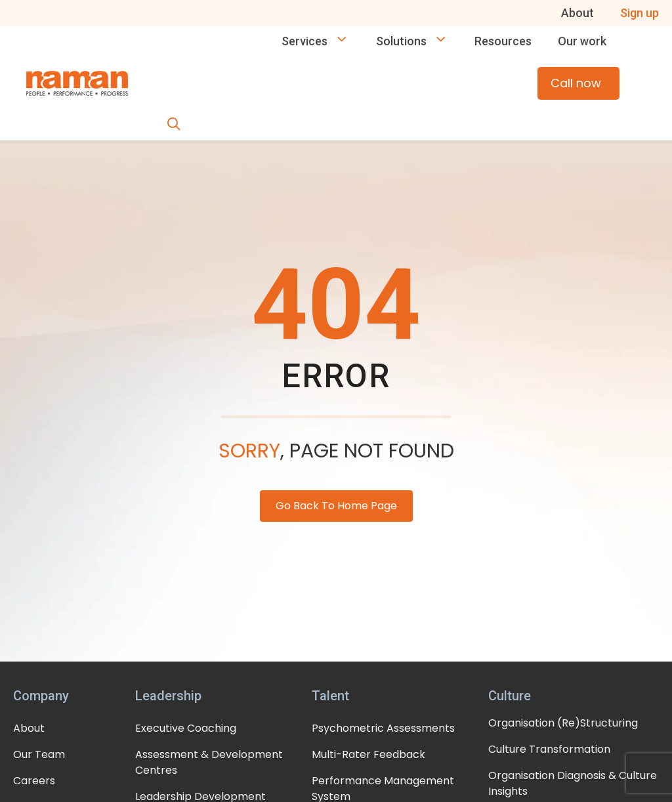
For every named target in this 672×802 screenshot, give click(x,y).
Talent (330, 696)
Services (322, 41)
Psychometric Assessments (383, 728)
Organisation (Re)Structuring (563, 723)
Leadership (168, 696)
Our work (582, 41)
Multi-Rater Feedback (368, 754)
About (577, 13)
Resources (503, 41)
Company (41, 696)
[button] (174, 126)
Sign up (640, 13)
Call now (580, 83)
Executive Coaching (186, 728)
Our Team (39, 754)
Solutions (419, 41)
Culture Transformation (549, 749)
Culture (510, 696)
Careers (34, 781)
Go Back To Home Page (336, 506)
